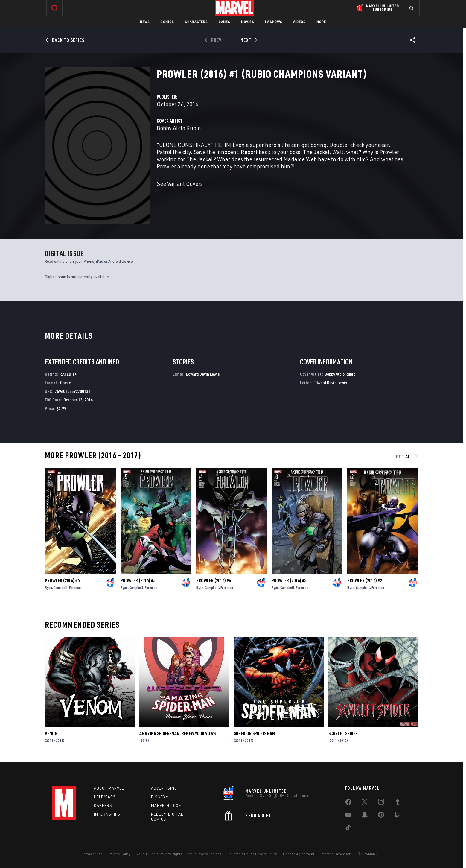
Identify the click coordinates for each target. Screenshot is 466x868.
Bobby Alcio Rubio (179, 128)
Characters (196, 22)
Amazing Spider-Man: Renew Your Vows (178, 733)
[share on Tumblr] (398, 803)
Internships (107, 814)
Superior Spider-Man (254, 733)
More (321, 22)
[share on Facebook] (348, 803)
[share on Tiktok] (348, 829)
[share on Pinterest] (381, 816)
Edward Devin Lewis (203, 374)
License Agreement (299, 854)
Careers (103, 805)
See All (407, 457)
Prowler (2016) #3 (289, 580)
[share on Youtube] (348, 816)
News (145, 22)
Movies (248, 22)
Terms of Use (92, 854)
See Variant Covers (180, 184)
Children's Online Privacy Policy (252, 854)
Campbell (61, 587)
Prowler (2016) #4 (214, 580)
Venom (51, 733)
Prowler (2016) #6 (62, 580)
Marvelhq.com (166, 805)
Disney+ (160, 797)
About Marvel (109, 788)
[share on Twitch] (398, 816)
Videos (299, 22)
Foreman (75, 587)
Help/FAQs (105, 797)
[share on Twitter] (365, 803)
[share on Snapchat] (365, 816)
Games (224, 22)
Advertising (164, 788)
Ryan (48, 587)
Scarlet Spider (343, 733)
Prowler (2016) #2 (365, 580)
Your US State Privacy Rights (159, 854)
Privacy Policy (119, 854)
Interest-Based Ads (336, 854)
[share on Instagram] (381, 803)
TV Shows (274, 22)
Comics (167, 22)
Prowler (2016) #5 (138, 580)
